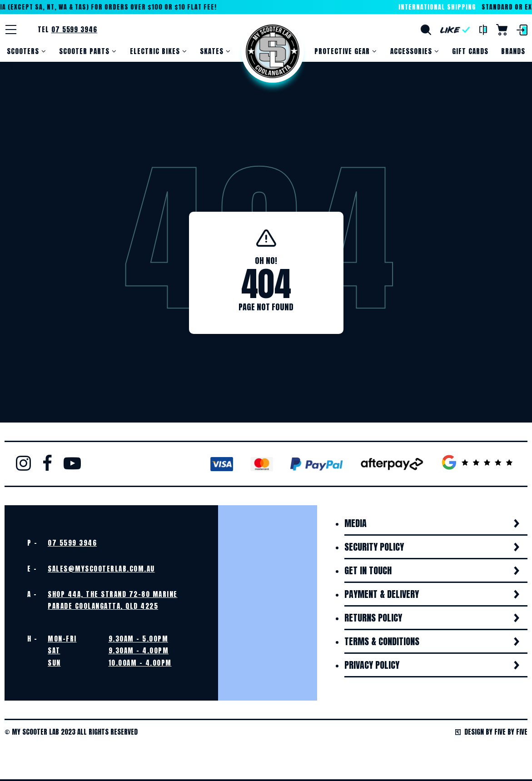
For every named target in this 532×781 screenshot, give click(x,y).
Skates (212, 51)
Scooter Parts (84, 51)
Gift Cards (470, 51)
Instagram (23, 463)
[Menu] (11, 30)
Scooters (23, 51)
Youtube (72, 463)
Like (455, 30)
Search (426, 30)
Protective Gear (342, 51)
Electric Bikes (155, 51)
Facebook (47, 463)
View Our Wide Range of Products (133, 762)
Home (273, 51)
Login (522, 30)
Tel (67, 29)
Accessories (411, 51)
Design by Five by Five (491, 732)
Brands (513, 51)
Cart (502, 30)
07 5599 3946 (72, 543)
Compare (483, 30)
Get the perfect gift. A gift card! (399, 762)
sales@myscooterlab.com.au (101, 569)
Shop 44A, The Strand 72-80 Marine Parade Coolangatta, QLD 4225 (113, 600)
